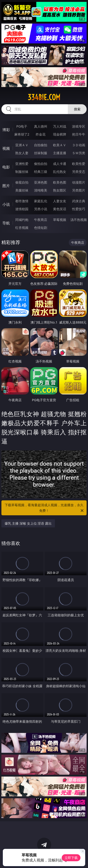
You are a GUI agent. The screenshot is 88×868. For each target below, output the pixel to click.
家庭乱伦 (41, 201)
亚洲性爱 (22, 164)
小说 (6, 204)
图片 (6, 186)
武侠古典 (79, 201)
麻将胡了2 (22, 134)
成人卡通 (60, 164)
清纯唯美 (41, 190)
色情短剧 (41, 228)
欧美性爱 (79, 164)
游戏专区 (79, 126)
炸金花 (41, 134)
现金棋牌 (60, 134)
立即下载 (71, 858)
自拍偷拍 (41, 145)
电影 (6, 167)
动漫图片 (79, 182)
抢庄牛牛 (79, 134)
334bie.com (44, 97)
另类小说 (41, 209)
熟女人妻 (22, 153)
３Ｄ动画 (79, 145)
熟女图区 (60, 190)
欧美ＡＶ (60, 145)
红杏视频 (22, 228)
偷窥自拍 (22, 182)
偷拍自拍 (41, 164)
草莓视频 (60, 220)
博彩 (6, 130)
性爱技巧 (79, 209)
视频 (6, 148)
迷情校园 (22, 209)
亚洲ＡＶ (22, 145)
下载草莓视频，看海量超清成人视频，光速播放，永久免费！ (45, 508)
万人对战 (60, 126)
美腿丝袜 (22, 190)
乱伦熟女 (60, 172)
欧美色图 (60, 182)
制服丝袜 (22, 172)
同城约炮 (22, 220)
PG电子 (22, 126)
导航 (6, 223)
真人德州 (41, 126)
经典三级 (41, 172)
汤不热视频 (79, 220)
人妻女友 (60, 201)
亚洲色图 (41, 182)
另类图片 (79, 190)
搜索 (77, 109)
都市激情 (22, 201)
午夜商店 (41, 220)
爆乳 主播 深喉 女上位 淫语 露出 (28, 523)
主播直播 (60, 153)
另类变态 (79, 172)
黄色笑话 (60, 209)
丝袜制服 (41, 153)
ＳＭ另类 (79, 153)
